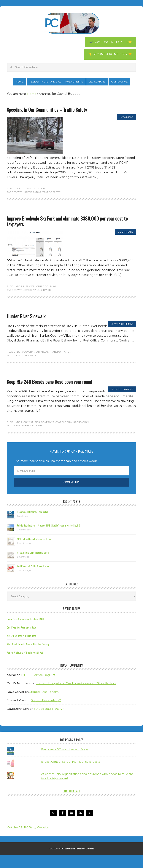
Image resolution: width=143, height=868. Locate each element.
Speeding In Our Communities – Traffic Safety (47, 123)
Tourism (50, 299)
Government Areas (36, 365)
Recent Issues (72, 622)
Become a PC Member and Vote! (32, 525)
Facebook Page (72, 804)
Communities (31, 435)
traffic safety (52, 205)
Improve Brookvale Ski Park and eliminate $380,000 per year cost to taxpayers (67, 234)
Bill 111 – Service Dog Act (38, 688)
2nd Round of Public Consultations (34, 579)
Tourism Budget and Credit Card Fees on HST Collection (76, 696)
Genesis (90, 862)
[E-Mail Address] (71, 484)
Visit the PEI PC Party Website (28, 840)
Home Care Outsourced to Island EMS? (26, 632)
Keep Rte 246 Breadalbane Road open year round (49, 395)
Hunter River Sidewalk (26, 329)
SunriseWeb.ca (67, 862)
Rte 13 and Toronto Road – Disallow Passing (28, 657)
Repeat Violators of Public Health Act (25, 665)
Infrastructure (34, 299)
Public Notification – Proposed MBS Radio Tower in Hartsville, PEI (49, 538)
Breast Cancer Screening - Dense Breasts (70, 775)
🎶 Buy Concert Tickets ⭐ (109, 42)
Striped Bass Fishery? (44, 705)
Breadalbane (33, 439)
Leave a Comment (122, 337)
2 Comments (126, 245)
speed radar (33, 205)
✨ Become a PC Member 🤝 (109, 55)
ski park (46, 303)
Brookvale (32, 303)
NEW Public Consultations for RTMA (34, 552)
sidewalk (30, 368)
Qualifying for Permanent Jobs (22, 640)
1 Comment (127, 130)
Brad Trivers (71, 23)
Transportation (34, 201)
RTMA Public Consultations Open (33, 565)
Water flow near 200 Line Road (22, 649)
